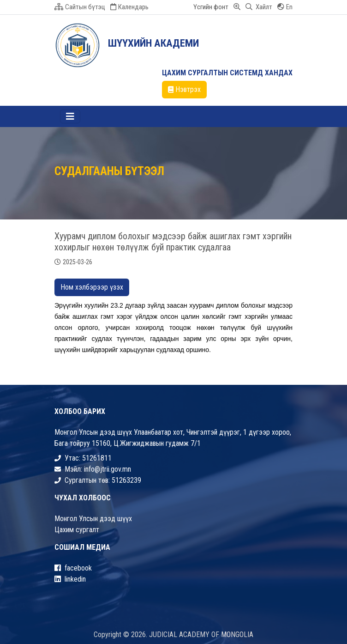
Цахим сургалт (77, 530)
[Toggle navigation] (70, 116)
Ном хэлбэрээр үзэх (92, 287)
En (285, 7)
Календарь (129, 7)
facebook (73, 568)
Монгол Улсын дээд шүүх (93, 519)
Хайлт (259, 7)
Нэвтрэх (184, 89)
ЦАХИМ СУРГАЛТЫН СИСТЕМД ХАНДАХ (227, 73)
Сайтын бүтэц (80, 7)
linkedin (70, 579)
